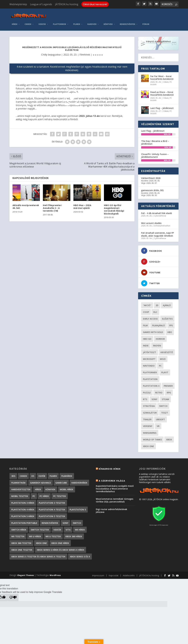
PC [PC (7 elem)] (34, 494)
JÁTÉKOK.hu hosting (67, 4)
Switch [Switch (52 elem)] (163, 404)
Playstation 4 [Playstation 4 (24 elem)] (151, 384)
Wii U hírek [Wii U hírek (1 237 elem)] (35, 534)
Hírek (15, 22)
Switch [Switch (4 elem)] (77, 521)
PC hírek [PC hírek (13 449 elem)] (44, 494)
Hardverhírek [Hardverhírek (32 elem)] (79, 481)
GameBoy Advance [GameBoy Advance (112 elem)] (41, 481)
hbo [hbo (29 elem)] (170, 330)
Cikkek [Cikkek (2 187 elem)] (23, 474)
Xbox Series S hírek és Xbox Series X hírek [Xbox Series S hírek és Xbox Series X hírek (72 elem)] (61, 548)
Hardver (92, 22)
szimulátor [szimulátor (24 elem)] (150, 411)
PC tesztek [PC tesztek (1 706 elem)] (60, 494)
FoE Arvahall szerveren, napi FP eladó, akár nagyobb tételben (157, 232)
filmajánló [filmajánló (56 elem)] (158, 323)
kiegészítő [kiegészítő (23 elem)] (167, 350)
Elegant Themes (26, 573)
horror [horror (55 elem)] (160, 337)
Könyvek (108, 22)
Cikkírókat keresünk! (95, 4)
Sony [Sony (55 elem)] (154, 397)
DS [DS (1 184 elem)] (33, 474)
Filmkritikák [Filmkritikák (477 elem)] (18, 481)
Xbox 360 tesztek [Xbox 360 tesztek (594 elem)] (21, 541)
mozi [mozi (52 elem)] (163, 357)
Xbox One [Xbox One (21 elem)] (148, 444)
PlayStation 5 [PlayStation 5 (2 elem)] (78, 507)
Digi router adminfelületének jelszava (111, 508)
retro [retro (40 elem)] (159, 390)
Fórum (146, 22)
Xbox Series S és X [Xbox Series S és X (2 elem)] (80, 554)
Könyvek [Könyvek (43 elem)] (50, 487)
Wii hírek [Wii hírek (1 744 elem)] (80, 528)
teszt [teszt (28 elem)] (165, 411)
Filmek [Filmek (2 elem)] (53, 474)
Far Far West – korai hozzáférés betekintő (162, 75)
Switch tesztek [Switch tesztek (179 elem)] (40, 528)
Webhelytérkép (18, 4)
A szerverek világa (112, 479)
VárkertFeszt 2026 (151, 176)
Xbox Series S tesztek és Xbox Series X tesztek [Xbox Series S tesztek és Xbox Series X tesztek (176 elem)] (38, 554)
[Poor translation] (13, 595)
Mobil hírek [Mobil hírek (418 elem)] (67, 487)
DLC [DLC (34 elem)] (155, 310)
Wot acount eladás (151, 221)
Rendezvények (127, 22)
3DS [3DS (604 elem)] (13, 474)
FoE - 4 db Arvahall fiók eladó (157, 211)
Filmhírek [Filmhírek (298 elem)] (67, 474)
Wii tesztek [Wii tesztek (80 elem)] (18, 534)
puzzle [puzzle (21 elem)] (147, 390)
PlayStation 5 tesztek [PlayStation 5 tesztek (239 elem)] (52, 514)
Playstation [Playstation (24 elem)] (150, 377)
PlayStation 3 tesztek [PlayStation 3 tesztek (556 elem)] (52, 501)
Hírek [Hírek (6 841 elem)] (38, 487)
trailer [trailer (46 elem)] (147, 417)
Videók (42, 22)
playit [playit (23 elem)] (165, 370)
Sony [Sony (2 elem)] (65, 521)
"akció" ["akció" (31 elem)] (147, 303)
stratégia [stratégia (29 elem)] (149, 404)
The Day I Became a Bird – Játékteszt (155, 140)
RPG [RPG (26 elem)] (169, 390)
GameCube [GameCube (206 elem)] (61, 481)
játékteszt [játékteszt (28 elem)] (150, 350)
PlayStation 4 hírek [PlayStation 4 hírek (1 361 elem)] (23, 507)
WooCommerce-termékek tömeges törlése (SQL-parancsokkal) (115, 498)
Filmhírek (85, 52)
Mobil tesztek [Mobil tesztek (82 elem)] (20, 494)
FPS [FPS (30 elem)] (171, 323)
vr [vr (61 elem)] (158, 424)
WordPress (55, 573)
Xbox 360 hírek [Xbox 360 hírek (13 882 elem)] (74, 534)
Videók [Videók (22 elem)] (57, 528)
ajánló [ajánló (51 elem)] (167, 303)
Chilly (44, 52)
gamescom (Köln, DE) (152, 188)
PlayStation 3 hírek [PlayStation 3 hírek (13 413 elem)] (23, 501)
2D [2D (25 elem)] (157, 303)
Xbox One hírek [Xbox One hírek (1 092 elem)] (60, 541)
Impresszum (98, 573)
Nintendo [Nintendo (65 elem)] (149, 364)
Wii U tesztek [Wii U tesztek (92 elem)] (53, 534)
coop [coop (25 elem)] (146, 310)
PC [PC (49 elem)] (160, 364)
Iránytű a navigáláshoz (158, 39)
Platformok (60, 22)
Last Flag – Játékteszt (162, 106)
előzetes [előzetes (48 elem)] (167, 317)
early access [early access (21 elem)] (150, 317)
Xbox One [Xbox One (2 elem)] (41, 541)
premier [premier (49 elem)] (168, 384)
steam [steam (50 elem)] (165, 397)
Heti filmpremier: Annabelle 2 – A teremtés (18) (52, 206)
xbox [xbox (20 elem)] (169, 437)
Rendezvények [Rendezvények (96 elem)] (50, 521)
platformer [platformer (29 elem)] (150, 370)
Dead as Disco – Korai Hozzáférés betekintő (162, 91)
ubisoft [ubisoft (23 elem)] (160, 417)
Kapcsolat (114, 573)
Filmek (77, 22)
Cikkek (28, 22)
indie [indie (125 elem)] (146, 343)
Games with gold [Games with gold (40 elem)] (153, 330)
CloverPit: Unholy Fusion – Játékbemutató (155, 153)
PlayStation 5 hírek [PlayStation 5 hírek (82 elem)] (23, 514)
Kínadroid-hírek (110, 467)
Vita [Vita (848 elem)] (68, 528)
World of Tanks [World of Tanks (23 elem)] (152, 437)
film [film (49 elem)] (145, 323)
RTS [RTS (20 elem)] (145, 397)
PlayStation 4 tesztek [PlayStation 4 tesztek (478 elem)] (52, 507)
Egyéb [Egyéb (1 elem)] (42, 474)
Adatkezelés (129, 573)
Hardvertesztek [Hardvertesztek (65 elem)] (21, 487)
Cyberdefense (160, 213)
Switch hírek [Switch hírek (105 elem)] (19, 528)
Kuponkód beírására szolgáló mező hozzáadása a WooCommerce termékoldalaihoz (115, 486)
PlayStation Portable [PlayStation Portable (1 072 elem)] (24, 521)
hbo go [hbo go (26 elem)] (147, 337)
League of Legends (41, 4)
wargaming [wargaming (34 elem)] (150, 431)
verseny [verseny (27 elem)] (148, 424)
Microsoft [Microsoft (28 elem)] (149, 357)
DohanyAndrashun (162, 223)
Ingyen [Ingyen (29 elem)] (157, 343)
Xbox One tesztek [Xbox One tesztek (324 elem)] (22, 548)
